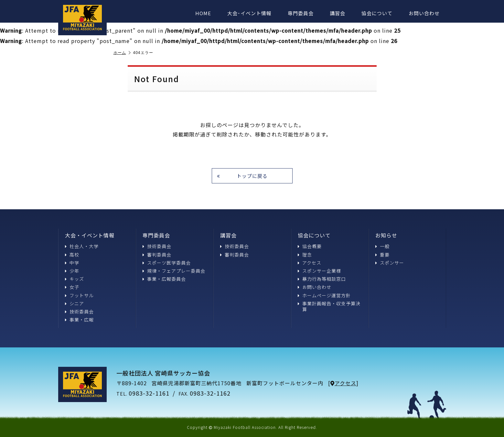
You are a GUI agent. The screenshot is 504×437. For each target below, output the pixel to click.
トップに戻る (242, 176)
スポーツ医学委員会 (167, 263)
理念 (305, 255)
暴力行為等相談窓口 (322, 279)
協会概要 (310, 246)
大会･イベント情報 (249, 13)
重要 (382, 255)
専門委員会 (301, 13)
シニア (75, 303)
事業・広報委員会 (164, 279)
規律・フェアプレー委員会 (174, 271)
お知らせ (386, 235)
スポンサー (390, 263)
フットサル (79, 295)
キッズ (75, 279)
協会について (377, 13)
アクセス (310, 263)
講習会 (338, 13)
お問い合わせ (424, 13)
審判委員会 (157, 255)
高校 (72, 255)
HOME (203, 13)
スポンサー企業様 (319, 271)
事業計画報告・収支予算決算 (329, 306)
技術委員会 (79, 311)
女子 (72, 287)
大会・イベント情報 (90, 235)
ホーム (122, 53)
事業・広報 (79, 320)
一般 (382, 246)
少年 (72, 271)
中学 (72, 263)
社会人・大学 (82, 246)
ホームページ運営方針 (324, 295)
